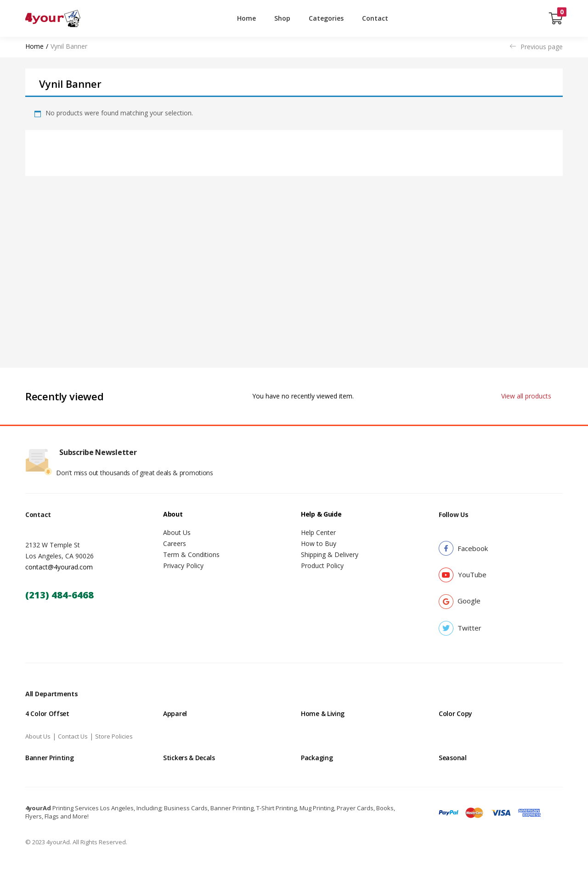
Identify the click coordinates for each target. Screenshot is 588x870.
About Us (177, 532)
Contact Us (73, 736)
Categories (326, 18)
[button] (556, 18)
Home (246, 18)
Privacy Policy (183, 566)
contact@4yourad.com (59, 567)
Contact (375, 18)
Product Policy (322, 566)
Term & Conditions (191, 554)
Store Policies (114, 736)
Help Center (318, 532)
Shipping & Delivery (330, 554)
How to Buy (319, 543)
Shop (282, 18)
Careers (175, 543)
